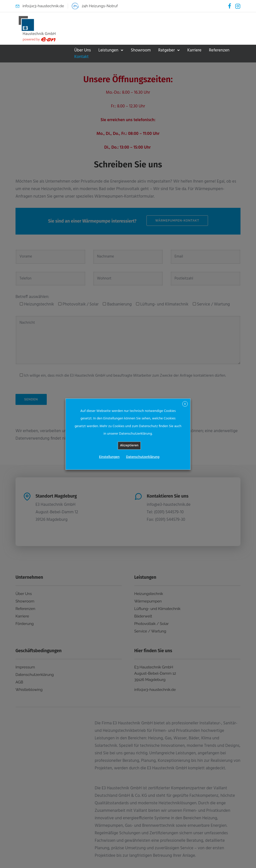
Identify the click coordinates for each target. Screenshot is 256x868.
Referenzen (219, 50)
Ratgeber (166, 50)
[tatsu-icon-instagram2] (238, 6)
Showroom (141, 50)
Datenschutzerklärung (143, 457)
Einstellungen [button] (109, 457)
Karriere (194, 50)
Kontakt (81, 57)
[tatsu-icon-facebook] (230, 6)
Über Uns (82, 50)
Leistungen (108, 50)
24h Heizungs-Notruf (100, 6)
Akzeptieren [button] (129, 445)
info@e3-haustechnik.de (43, 6)
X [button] (185, 404)
